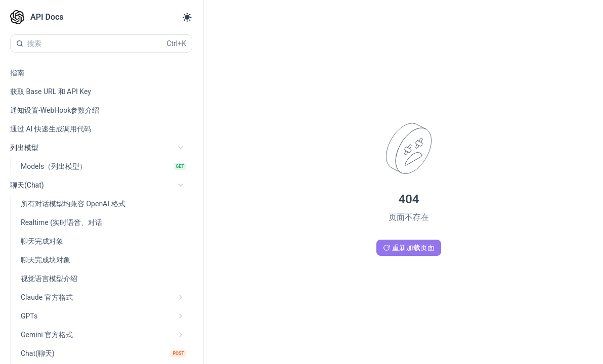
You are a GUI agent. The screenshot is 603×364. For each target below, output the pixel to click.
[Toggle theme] (187, 17)
